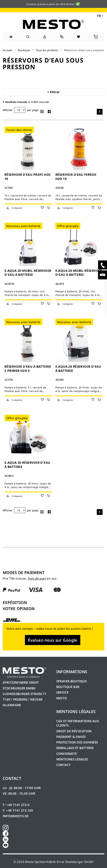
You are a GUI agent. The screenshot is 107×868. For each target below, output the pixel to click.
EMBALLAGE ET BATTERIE (75, 748)
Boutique (24, 50)
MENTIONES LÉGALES (72, 759)
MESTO (62, 698)
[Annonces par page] (20, 110)
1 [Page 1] (100, 112)
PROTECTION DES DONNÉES (77, 742)
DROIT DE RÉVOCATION (74, 731)
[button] (100, 15)
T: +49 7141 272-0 (16, 805)
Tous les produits (47, 50)
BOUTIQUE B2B (68, 687)
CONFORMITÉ (67, 754)
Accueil (7, 50)
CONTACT (64, 765)
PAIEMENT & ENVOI (71, 737)
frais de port (37, 578)
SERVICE (62, 692)
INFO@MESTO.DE (16, 816)
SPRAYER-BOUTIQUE (72, 681)
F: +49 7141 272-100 (18, 810)
